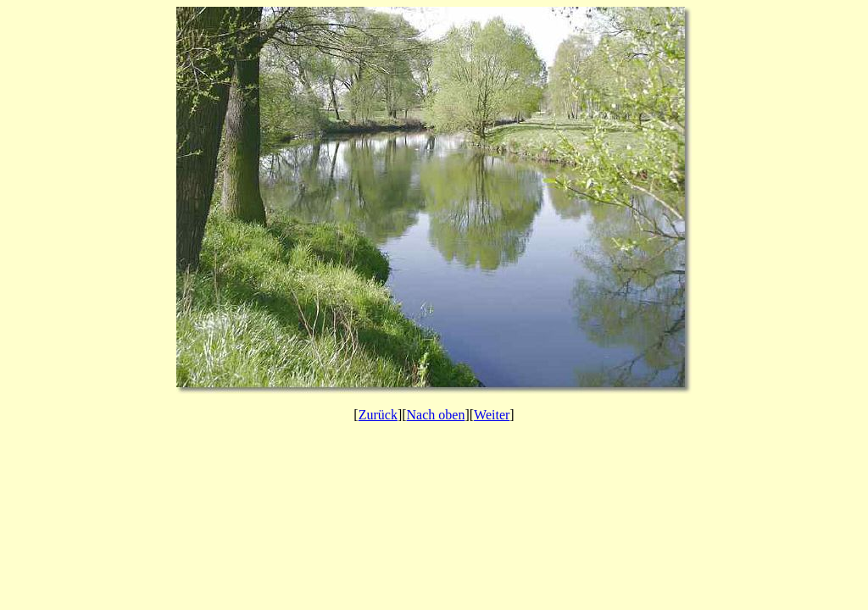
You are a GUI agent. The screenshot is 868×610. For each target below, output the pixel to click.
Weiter (492, 415)
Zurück (378, 415)
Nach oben (436, 415)
